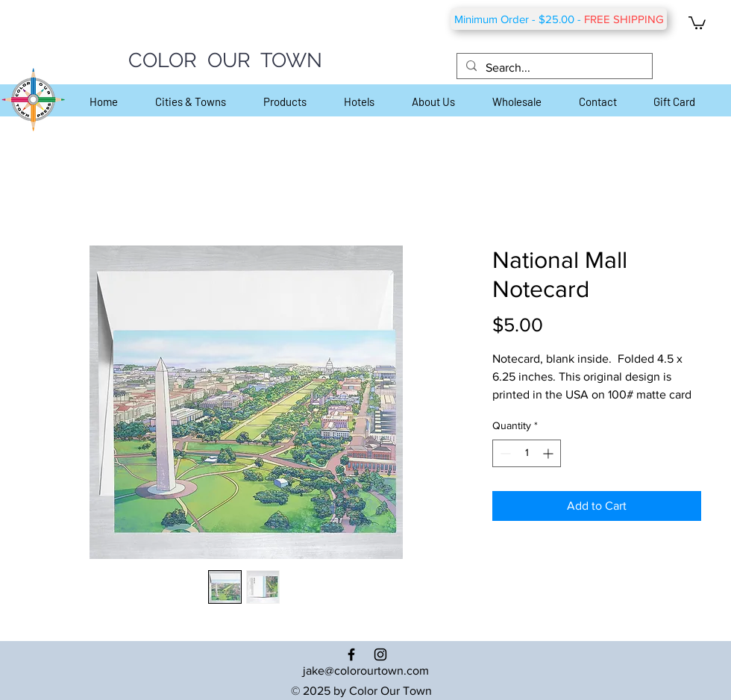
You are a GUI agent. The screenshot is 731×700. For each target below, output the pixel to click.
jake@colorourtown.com (366, 671)
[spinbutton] (527, 453)
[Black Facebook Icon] (351, 654)
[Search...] (553, 68)
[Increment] (549, 453)
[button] (697, 22)
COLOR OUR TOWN (225, 60)
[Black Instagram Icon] (380, 654)
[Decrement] (504, 453)
